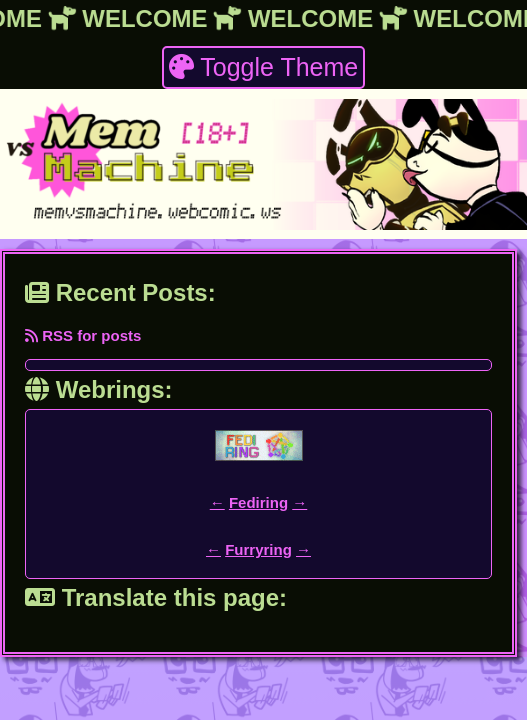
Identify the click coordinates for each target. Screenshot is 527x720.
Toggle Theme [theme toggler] (263, 67)
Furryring (258, 549)
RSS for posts (83, 335)
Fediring (258, 502)
